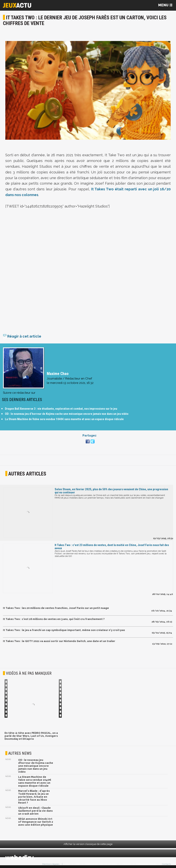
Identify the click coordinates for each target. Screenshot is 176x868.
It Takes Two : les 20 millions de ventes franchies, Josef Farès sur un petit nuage (56, 608)
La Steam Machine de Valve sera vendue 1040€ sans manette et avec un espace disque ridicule (64, 419)
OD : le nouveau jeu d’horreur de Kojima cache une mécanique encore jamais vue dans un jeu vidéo (67, 414)
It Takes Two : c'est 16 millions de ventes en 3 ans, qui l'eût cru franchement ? (54, 619)
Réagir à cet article (22, 336)
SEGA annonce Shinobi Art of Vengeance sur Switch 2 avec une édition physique (36, 822)
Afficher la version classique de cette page (88, 844)
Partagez (89, 435)
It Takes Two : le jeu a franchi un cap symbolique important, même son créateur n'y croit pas (64, 630)
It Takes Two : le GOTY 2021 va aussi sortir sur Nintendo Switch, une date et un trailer (59, 641)
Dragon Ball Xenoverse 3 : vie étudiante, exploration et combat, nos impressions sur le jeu (61, 409)
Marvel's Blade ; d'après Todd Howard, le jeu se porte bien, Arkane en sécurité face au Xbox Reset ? (34, 797)
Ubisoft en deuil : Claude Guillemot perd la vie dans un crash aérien (35, 811)
